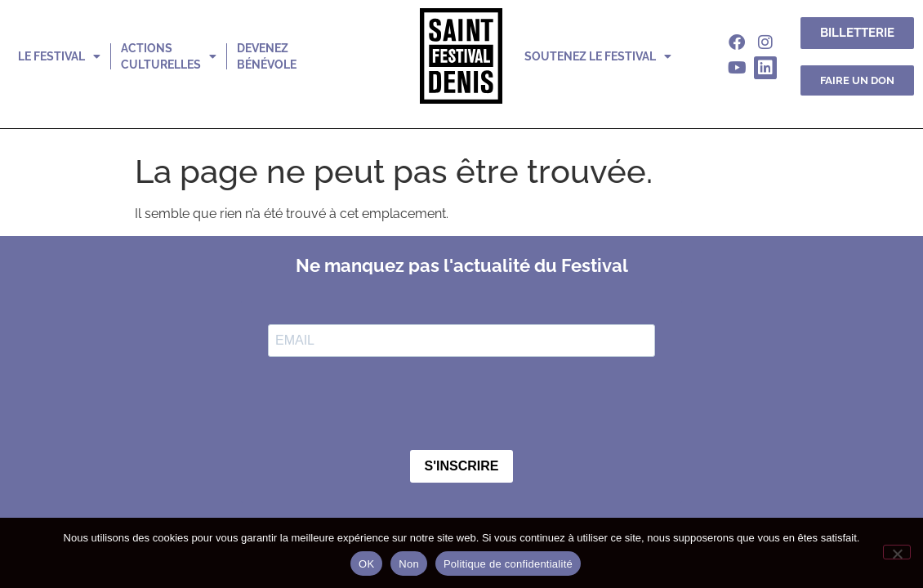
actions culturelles (169, 56)
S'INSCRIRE (462, 466)
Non (409, 564)
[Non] (897, 552)
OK (366, 564)
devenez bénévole (267, 56)
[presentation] (392, 405)
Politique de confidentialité (508, 564)
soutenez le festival (598, 56)
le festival (59, 56)
